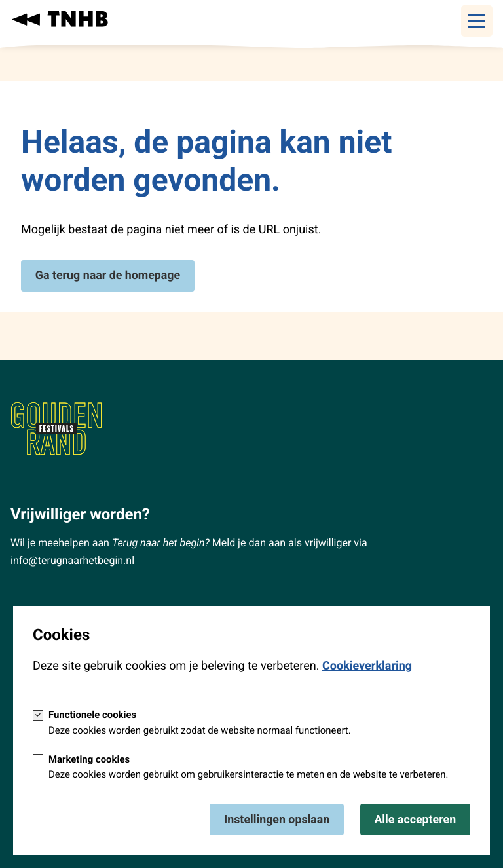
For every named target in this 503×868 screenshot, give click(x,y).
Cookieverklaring (367, 667)
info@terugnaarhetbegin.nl (72, 560)
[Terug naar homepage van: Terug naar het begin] (60, 21)
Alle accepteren (415, 819)
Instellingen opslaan (275, 819)
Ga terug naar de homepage (109, 275)
